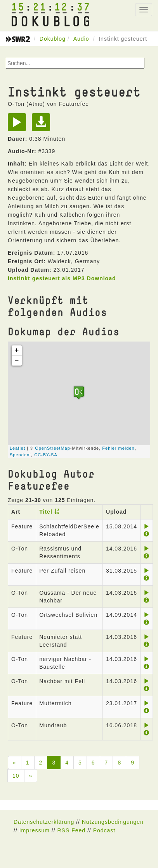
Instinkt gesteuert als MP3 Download (62, 278)
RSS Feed (71, 830)
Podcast (104, 830)
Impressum (35, 830)
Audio (81, 39)
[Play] (19, 125)
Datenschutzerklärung (44, 822)
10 (16, 776)
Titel (46, 512)
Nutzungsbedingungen (113, 822)
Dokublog (53, 39)
